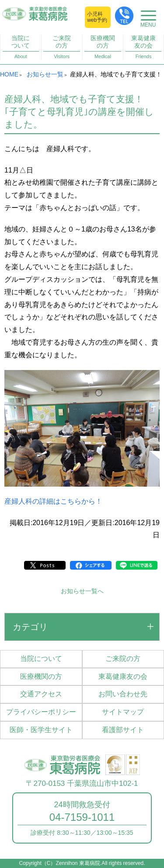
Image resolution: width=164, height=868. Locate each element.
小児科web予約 (97, 17)
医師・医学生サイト (41, 730)
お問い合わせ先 (123, 694)
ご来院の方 (61, 47)
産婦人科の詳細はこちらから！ (53, 501)
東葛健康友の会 (144, 47)
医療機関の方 (103, 47)
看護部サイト (123, 730)
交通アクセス (41, 694)
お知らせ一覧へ (82, 591)
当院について (21, 47)
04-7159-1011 (82, 817)
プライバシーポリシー (41, 712)
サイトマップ (123, 712)
